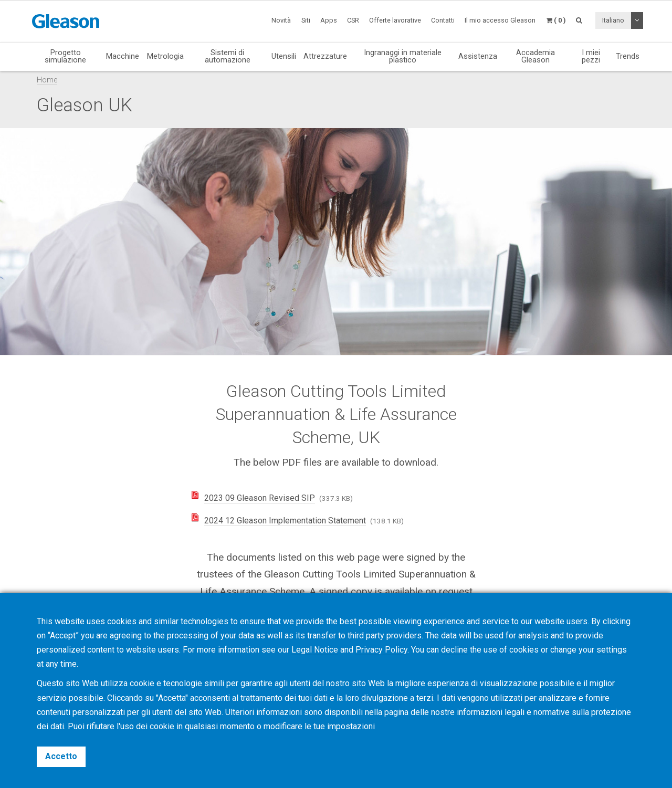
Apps (329, 20)
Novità (281, 20)
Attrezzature (325, 56)
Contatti (443, 20)
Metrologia (165, 56)
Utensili (284, 56)
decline (454, 650)
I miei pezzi (591, 56)
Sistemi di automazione (228, 56)
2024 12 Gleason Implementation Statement (285, 521)
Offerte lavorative (395, 20)
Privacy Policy (381, 650)
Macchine (123, 56)
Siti (306, 20)
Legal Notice (315, 650)
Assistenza (478, 56)
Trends (628, 56)
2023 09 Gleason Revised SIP (260, 498)
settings (612, 650)
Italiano (613, 20)
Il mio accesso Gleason (500, 20)
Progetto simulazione (65, 56)
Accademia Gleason (535, 56)
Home (47, 80)
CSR (353, 20)
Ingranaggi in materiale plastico (403, 56)
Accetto (61, 756)
